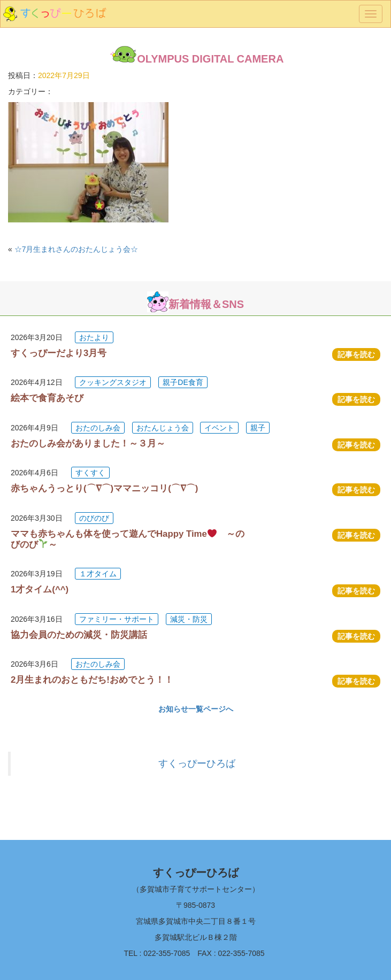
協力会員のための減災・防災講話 (79, 635)
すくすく (90, 473)
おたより (94, 337)
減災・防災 (189, 619)
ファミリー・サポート (117, 619)
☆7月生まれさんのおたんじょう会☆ (76, 249)
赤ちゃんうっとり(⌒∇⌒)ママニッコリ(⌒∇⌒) (104, 488)
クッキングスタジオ (113, 382)
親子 (258, 428)
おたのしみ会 (98, 428)
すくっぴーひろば (197, 763)
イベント (219, 428)
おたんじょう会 (163, 428)
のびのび (94, 518)
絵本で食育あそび (47, 398)
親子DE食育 (183, 382)
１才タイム (98, 574)
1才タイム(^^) (40, 589)
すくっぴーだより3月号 (59, 353)
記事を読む (356, 354)
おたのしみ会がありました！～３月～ (88, 443)
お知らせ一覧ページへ (196, 709)
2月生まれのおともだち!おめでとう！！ (92, 680)
